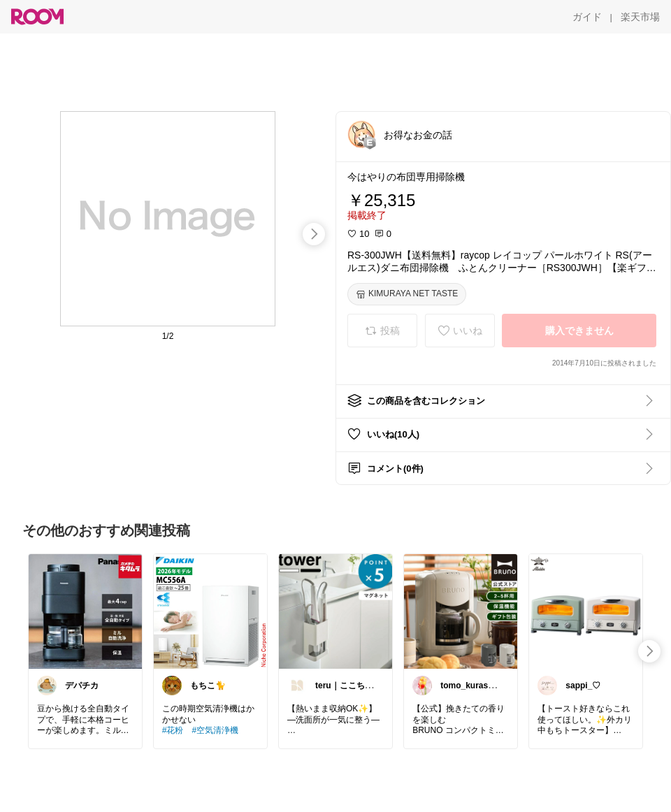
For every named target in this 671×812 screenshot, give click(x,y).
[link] (85, 611)
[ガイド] (587, 17)
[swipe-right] (314, 234)
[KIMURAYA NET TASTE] (407, 294)
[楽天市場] (640, 17)
